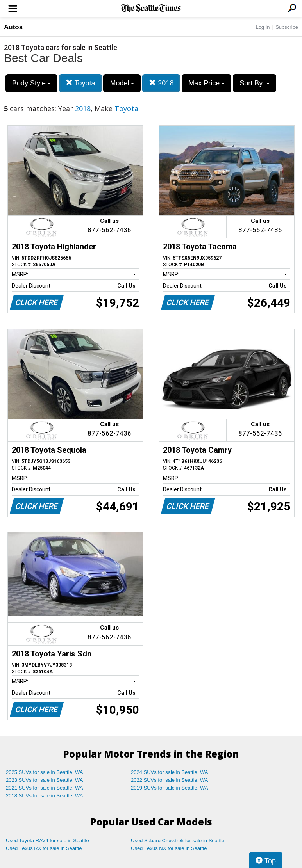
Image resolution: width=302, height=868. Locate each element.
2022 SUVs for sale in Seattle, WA (170, 780)
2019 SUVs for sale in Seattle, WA (170, 788)
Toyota (80, 83)
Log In (263, 27)
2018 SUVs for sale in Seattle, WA (45, 796)
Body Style (31, 83)
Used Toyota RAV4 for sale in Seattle (47, 840)
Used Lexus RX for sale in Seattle (44, 848)
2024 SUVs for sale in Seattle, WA (170, 772)
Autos (13, 27)
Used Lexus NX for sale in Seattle (169, 848)
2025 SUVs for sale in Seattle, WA (45, 772)
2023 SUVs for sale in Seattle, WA (45, 780)
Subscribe (287, 27)
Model (122, 83)
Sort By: (255, 83)
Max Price (206, 83)
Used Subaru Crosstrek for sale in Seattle (178, 840)
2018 (161, 83)
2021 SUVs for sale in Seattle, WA (45, 788)
